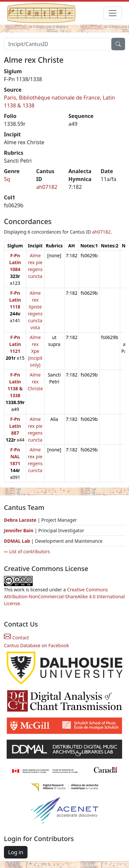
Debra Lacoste (20, 520)
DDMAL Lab (17, 541)
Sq (7, 179)
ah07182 (47, 187)
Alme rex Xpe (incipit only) (35, 351)
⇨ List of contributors (27, 551)
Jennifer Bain (19, 530)
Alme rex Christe (35, 382)
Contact (16, 638)
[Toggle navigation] (113, 13)
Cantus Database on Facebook (37, 645)
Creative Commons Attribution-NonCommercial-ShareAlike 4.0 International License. (64, 596)
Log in (16, 852)
